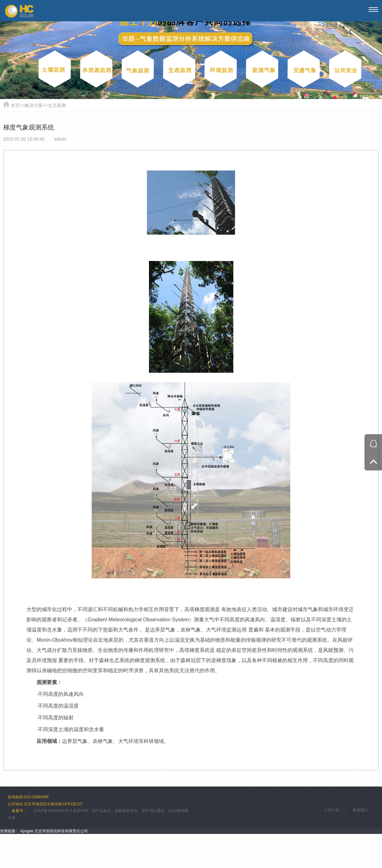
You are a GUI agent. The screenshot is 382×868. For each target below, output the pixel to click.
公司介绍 (331, 810)
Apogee (27, 831)
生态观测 (57, 105)
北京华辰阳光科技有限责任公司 (61, 831)
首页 (15, 105)
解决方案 (34, 105)
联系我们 (360, 810)
